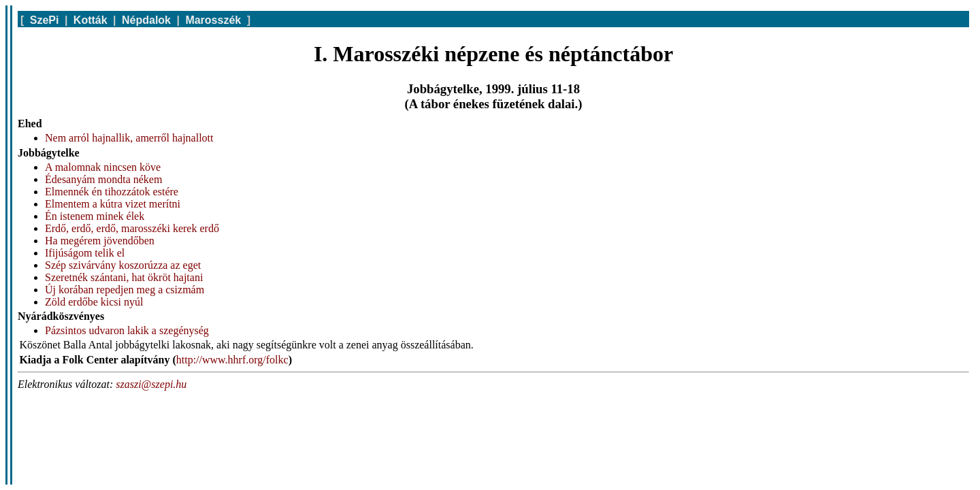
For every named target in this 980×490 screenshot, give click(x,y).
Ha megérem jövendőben (100, 241)
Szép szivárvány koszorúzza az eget (123, 265)
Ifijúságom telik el (85, 253)
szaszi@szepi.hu (151, 384)
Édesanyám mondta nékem (103, 179)
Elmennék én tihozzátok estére (112, 192)
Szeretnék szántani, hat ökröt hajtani (124, 277)
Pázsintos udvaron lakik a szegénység (127, 330)
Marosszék (213, 20)
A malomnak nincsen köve (103, 167)
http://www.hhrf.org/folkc (232, 360)
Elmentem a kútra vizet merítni (113, 204)
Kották (91, 20)
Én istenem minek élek (95, 216)
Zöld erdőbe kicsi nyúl (94, 302)
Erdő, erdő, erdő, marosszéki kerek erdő (132, 228)
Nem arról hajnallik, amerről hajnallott (129, 138)
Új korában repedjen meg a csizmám (125, 290)
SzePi (45, 20)
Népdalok (146, 20)
